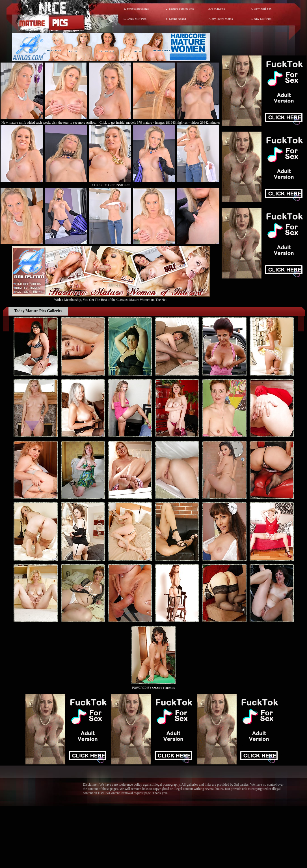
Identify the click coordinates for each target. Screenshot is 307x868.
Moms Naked (178, 19)
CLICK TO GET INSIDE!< (111, 185)
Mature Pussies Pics (181, 8)
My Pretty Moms (222, 19)
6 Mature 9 (218, 8)
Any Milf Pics (263, 19)
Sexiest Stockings (138, 8)
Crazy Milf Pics (137, 19)
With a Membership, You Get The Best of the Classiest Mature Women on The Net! (111, 298)
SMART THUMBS (164, 688)
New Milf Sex (263, 8)
